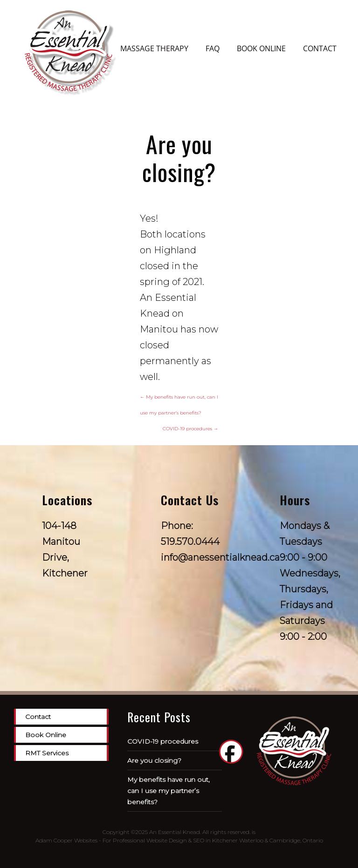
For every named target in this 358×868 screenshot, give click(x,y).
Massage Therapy (154, 48)
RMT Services (47, 753)
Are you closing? (154, 760)
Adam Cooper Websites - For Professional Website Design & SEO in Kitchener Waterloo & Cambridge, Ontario (179, 840)
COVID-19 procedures (190, 429)
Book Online (261, 48)
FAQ (213, 48)
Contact (320, 48)
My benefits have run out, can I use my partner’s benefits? (169, 791)
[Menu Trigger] (28, 9)
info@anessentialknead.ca (220, 557)
